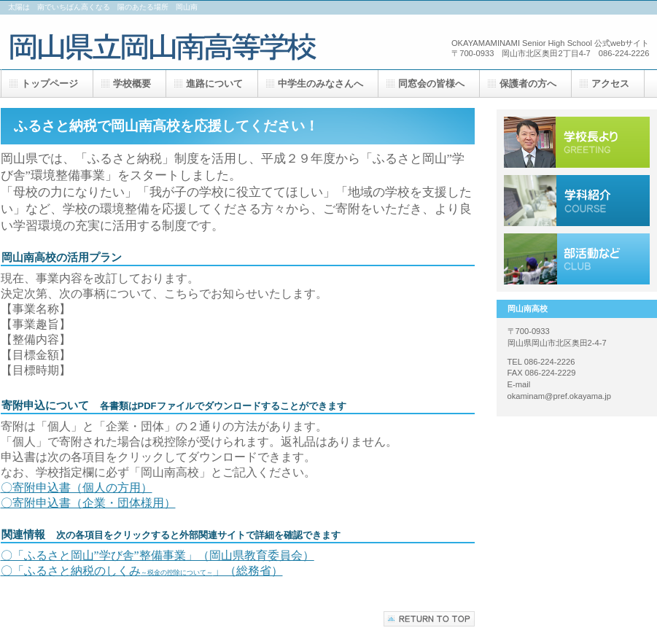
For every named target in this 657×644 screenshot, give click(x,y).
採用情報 (577, 201)
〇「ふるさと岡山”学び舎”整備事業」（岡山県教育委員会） (158, 555)
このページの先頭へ (429, 619)
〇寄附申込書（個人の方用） (77, 488)
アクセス (577, 259)
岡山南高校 (175, 42)
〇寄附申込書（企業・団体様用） (88, 503)
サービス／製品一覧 (577, 142)
